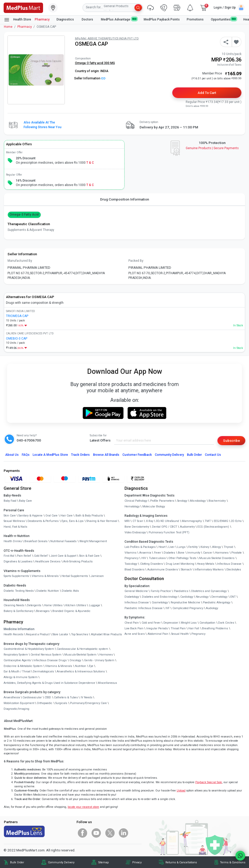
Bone (181, 553)
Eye (91, 666)
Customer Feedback (137, 455)
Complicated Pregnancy (188, 608)
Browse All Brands (106, 455)
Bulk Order (194, 455)
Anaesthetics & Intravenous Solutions (81, 671)
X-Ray (150, 521)
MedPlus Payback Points (162, 19)
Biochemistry (217, 501)
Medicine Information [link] (19, 629)
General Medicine (136, 591)
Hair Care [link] (67, 516)
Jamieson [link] (97, 576)
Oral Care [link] (51, 516)
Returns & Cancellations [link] (181, 862)
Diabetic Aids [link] (70, 591)
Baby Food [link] (10, 501)
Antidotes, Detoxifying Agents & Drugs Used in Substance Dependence (49, 683)
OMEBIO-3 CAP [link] (17, 339)
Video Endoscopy (135, 532)
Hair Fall (194, 628)
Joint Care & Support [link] (63, 556)
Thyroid (228, 547)
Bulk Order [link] (17, 862)
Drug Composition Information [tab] (125, 199)
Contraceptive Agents (17, 660)
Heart (162, 547)
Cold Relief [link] (41, 556)
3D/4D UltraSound (167, 521)
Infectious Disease (229, 564)
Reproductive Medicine (185, 602)
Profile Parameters (162, 501)
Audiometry (187, 527)
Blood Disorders (134, 570)
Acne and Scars (135, 634)
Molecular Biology (154, 507)
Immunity (194, 553)
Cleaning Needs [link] (14, 605)
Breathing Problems (215, 628)
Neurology (202, 597)
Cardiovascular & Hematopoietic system (82, 649)
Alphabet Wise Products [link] (106, 634)
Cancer (208, 553)
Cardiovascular (32, 697)
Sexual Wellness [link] (14, 521)
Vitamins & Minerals (59, 666)
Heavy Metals (206, 564)
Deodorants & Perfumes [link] (43, 521)
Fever (158, 553)
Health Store (18, 20)
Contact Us (213, 455)
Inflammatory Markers (209, 570)
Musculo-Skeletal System (80, 655)
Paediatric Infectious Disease (144, 608)
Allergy (217, 547)
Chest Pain (132, 623)
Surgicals (61, 703)
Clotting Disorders (151, 564)
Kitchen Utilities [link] (76, 605)
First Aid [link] (9, 556)
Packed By (136, 261)
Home (8, 27)
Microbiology (198, 501)
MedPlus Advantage (119, 19)
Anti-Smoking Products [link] (78, 562)
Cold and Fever (151, 623)
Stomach (186, 570)
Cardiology (187, 597)
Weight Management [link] (93, 541)
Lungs (181, 547)
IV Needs (87, 697)
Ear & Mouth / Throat (17, 671)
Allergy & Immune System (21, 677)
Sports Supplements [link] (16, 576)
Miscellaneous (107, 683)
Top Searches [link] (80, 634)
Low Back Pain (134, 628)
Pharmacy (42, 19)
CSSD (48, 697)
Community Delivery (169, 455)
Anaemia (145, 553)
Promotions (195, 19)
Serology (182, 501)
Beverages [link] (43, 611)
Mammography (192, 521)
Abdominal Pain (158, 634)
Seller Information (90, 78)
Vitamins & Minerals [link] (45, 576)
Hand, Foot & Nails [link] (15, 527)
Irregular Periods (157, 628)
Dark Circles (226, 623)
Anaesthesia (12, 697)
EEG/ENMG (221, 521)
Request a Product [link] (38, 634)
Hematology (132, 507)
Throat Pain (178, 628)
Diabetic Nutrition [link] (48, 591)
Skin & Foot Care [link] (89, 556)
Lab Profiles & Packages (140, 547)
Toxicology (131, 564)
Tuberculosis (157, 558)
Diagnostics (66, 19)
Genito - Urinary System (99, 660)
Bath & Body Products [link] (89, 516)
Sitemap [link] (103, 862)
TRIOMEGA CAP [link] (17, 316)
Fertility (193, 547)
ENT (233, 597)
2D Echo (236, 521)
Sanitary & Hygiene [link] (30, 516)
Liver (171, 547)
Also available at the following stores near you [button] (43, 125)
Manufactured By (20, 261)
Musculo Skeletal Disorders (217, 558)
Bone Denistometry (137, 527)
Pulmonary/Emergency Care (88, 703)
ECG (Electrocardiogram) (213, 527)
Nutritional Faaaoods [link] (63, 541)
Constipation (207, 623)
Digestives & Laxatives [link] (18, 562)
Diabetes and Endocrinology (160, 597)
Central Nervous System (46, 655)
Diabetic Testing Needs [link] (19, 591)
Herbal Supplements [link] (75, 576)
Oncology (75, 660)
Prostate (237, 553)
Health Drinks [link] (13, 541)
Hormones (106, 655)
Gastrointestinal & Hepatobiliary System (29, 649)
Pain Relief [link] (24, 556)
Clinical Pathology (136, 501)
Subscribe (231, 440)
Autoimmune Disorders (163, 570)
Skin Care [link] (10, 516)
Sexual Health (180, 634)
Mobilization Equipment (19, 703)
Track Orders (81, 455)
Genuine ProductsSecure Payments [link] (212, 148)
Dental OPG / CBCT (165, 527)
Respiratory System (16, 655)
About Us (12, 455)
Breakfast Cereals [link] (36, 541)
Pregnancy (132, 558)
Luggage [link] (95, 605)
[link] (23, 7)
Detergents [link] (34, 605)
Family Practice (161, 591)
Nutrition (81, 666)
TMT (208, 521)
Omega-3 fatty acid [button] (24, 215)
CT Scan (138, 521)
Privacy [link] (137, 862)
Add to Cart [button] (207, 93)
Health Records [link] (13, 634)
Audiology (212, 608)
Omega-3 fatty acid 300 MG (95, 63)
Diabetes (169, 553)
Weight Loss (189, 623)
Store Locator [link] (60, 634)
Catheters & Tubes (66, 697)
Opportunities (224, 19)
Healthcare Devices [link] (48, 562)
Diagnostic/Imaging (16, 709)
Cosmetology (160, 602)
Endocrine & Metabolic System (23, 666)
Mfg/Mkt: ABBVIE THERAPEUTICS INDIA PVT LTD (107, 39)
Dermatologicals (43, 671)
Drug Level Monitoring (180, 564)
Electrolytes (234, 570)
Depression (171, 623)
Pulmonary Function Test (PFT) (169, 532)
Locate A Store (50, 455)
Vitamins (130, 553)
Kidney (205, 547)
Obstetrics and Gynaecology (209, 591)
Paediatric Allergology (217, 602)
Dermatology (219, 597)
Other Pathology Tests (182, 558)
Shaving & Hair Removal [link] (102, 521)
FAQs (26, 455)
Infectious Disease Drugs (50, 660)
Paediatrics (181, 591)
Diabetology (132, 597)
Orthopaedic (45, 703)
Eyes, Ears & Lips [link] (72, 521)
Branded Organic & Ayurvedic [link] (71, 611)
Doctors (88, 19)
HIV (144, 558)
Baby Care (25, 501)
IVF (168, 608)
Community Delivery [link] (61, 862)
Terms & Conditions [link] (233, 862)
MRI (127, 521)
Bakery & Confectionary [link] (19, 611)
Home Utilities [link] (53, 605)
